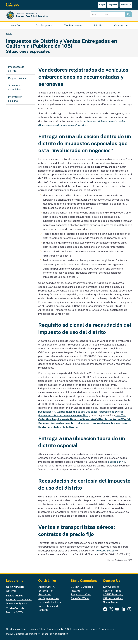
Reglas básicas (17, 82)
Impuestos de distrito (16, 73)
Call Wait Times (112, 595)
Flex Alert (77, 595)
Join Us (98, 29)
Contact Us (121, 29)
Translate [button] (126, 5)
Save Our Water (80, 603)
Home (9, 38)
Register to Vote (81, 599)
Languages (107, 633)
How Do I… (17, 29)
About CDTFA (47, 591)
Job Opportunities (49, 603)
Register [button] (113, 5)
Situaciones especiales (15, 92)
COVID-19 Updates (82, 591)
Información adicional (15, 103)
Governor (11, 595)
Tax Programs (44, 29)
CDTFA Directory (113, 599)
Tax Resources (73, 29)
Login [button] (102, 5)
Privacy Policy (37, 633)
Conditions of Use (16, 633)
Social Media (111, 606)
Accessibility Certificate (82, 633)
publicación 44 (117, 466)
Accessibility (56, 633)
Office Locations (113, 603)
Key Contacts (111, 591)
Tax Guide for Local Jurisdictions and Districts (50, 610)
